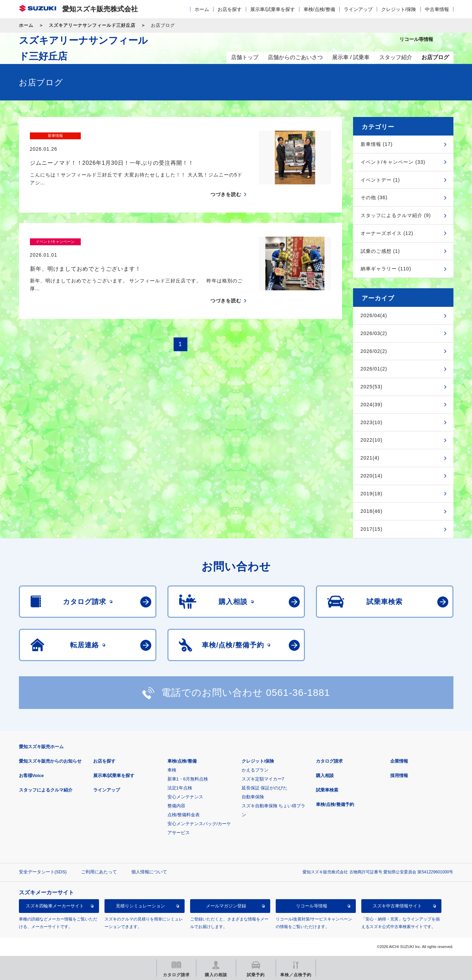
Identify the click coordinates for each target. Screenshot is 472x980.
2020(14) (372, 476)
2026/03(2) (374, 333)
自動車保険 (253, 797)
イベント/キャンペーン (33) (393, 162)
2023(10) (372, 422)
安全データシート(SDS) (43, 872)
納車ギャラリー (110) (386, 269)
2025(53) (372, 387)
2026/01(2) (374, 369)
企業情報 (399, 761)
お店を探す (230, 9)
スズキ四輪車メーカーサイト (55, 906)
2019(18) (372, 494)
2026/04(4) (374, 315)
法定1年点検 (180, 788)
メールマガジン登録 (226, 906)
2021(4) (370, 458)
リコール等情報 (312, 906)
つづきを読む (226, 181)
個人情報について (149, 872)
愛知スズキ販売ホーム (41, 747)
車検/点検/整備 (319, 9)
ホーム (202, 9)
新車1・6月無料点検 (188, 779)
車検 (172, 770)
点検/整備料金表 (184, 815)
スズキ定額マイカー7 (263, 779)
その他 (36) (374, 197)
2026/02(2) (374, 351)
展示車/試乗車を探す (273, 9)
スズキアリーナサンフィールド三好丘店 (92, 25)
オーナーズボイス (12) (387, 233)
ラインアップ (358, 9)
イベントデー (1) (380, 180)
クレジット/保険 (399, 9)
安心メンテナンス (185, 797)
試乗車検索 (327, 790)
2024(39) (372, 405)
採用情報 (399, 776)
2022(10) (372, 440)
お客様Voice (31, 776)
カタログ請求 (329, 761)
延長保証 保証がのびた (265, 788)
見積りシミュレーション (140, 906)
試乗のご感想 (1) (380, 251)
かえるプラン (255, 770)
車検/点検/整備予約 (335, 804)
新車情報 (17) (377, 144)
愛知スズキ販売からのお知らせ (50, 761)
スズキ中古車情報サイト (397, 906)
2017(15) (372, 529)
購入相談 (325, 776)
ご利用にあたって (99, 872)
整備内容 (176, 806)
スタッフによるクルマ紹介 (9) (396, 215)
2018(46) (372, 511)
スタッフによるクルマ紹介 (46, 790)
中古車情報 (437, 9)
